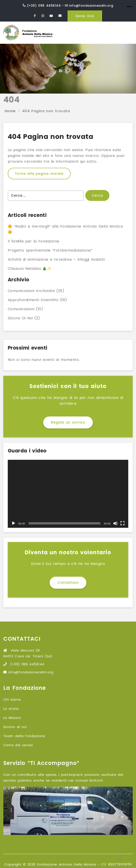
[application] (68, 494)
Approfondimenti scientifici (33, 300)
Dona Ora (85, 16)
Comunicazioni (21, 309)
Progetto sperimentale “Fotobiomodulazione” (50, 250)
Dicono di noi (20, 318)
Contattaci (68, 583)
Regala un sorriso (68, 422)
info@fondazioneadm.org (91, 6)
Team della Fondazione (24, 736)
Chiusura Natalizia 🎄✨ (30, 269)
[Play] (14, 523)
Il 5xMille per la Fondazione (34, 241)
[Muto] (115, 523)
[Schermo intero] (122, 523)
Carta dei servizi (18, 745)
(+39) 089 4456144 (44, 6)
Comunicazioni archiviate (31, 291)
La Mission (12, 718)
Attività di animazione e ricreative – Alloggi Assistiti (56, 259)
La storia (11, 709)
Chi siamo (12, 699)
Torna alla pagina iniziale (39, 174)
